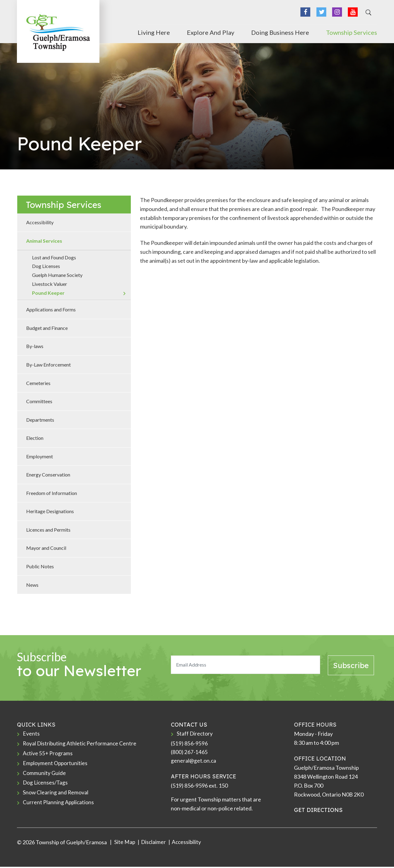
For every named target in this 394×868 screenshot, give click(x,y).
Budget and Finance (47, 328)
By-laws (35, 346)
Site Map (124, 843)
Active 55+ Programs (48, 754)
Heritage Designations (50, 511)
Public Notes (40, 566)
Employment (40, 456)
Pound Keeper (48, 293)
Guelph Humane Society (57, 275)
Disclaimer (154, 843)
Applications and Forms (51, 309)
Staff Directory (195, 734)
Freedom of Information (52, 493)
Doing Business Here (280, 32)
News (32, 585)
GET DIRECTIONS (318, 810)
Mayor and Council (46, 548)
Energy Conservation (48, 475)
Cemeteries (38, 383)
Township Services (352, 32)
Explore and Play (211, 32)
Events (31, 734)
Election (35, 438)
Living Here (154, 32)
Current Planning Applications (59, 805)
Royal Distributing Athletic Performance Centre (80, 744)
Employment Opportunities (56, 764)
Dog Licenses (46, 266)
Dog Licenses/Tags (46, 784)
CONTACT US (189, 725)
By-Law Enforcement (48, 365)
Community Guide (44, 774)
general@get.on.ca (194, 762)
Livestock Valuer (50, 284)
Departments (40, 420)
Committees (39, 401)
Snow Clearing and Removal (56, 794)
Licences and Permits (48, 530)
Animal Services (44, 241)
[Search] (368, 14)
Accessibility (40, 222)
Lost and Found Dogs (54, 257)
